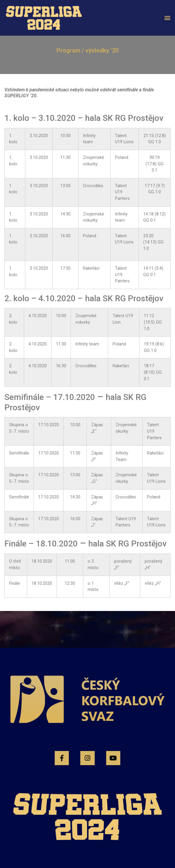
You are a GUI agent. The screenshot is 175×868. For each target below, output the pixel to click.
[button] (167, 18)
